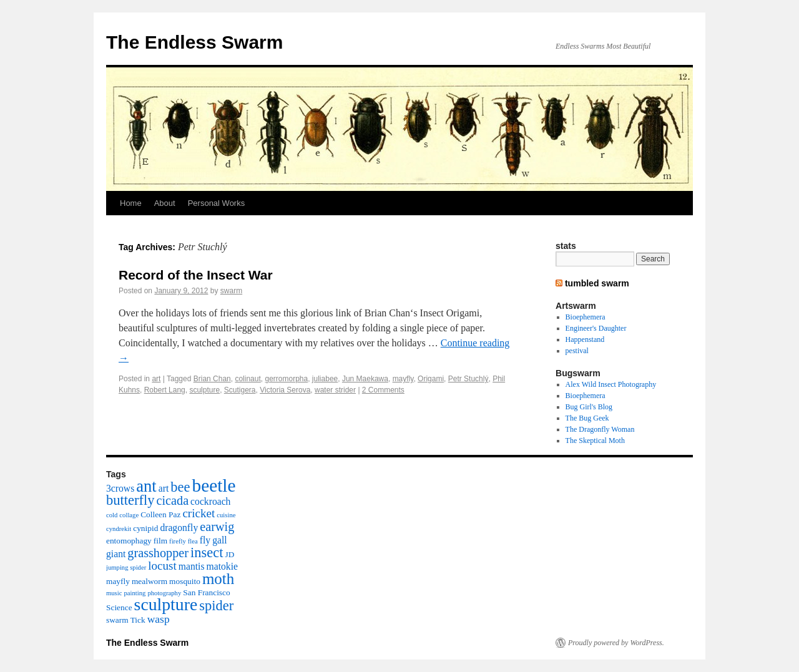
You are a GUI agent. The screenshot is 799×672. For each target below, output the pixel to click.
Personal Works (217, 203)
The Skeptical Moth (595, 441)
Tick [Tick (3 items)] (138, 620)
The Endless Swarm (194, 42)
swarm (231, 291)
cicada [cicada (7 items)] (172, 500)
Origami (431, 379)
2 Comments (383, 390)
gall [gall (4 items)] (219, 540)
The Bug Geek (587, 418)
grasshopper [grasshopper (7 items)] (158, 553)
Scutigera (240, 390)
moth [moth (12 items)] (218, 579)
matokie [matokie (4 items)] (222, 566)
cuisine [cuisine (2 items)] (226, 515)
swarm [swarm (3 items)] (117, 620)
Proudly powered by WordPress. (616, 643)
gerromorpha (286, 379)
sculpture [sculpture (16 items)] (166, 604)
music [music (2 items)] (114, 593)
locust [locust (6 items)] (162, 566)
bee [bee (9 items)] (180, 487)
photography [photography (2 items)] (164, 593)
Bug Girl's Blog (589, 407)
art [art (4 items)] (164, 488)
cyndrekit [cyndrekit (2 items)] (119, 529)
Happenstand (585, 339)
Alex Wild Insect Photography (611, 384)
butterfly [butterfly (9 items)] (130, 500)
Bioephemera (586, 317)
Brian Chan (212, 379)
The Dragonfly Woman (600, 429)
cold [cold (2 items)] (112, 515)
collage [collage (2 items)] (129, 515)
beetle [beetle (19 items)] (213, 485)
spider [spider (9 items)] (216, 606)
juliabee (325, 379)
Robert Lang (165, 390)
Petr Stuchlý (468, 379)
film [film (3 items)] (160, 541)
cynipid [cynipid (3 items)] (145, 528)
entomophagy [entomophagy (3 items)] (129, 541)
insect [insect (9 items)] (207, 553)
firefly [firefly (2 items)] (178, 541)
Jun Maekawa (365, 379)
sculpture (204, 390)
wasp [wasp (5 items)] (159, 619)
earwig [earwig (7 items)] (217, 527)
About (165, 203)
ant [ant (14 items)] (146, 486)
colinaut (248, 379)
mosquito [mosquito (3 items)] (185, 581)
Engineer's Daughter (596, 328)
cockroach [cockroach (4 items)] (210, 501)
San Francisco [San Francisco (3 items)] (206, 592)
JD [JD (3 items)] (230, 554)
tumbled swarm (597, 283)
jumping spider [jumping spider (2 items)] (126, 567)
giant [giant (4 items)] (116, 554)
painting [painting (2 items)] (135, 593)
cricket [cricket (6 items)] (199, 513)
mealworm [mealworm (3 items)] (150, 581)
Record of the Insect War (196, 275)
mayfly (403, 379)
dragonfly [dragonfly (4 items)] (179, 528)
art (156, 379)
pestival (577, 351)
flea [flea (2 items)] (193, 541)
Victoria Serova (285, 390)
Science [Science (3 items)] (119, 607)
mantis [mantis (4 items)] (192, 566)
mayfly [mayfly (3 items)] (118, 581)
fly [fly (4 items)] (205, 540)
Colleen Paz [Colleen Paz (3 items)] (160, 514)
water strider (335, 390)
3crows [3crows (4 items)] (120, 488)
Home (131, 203)
